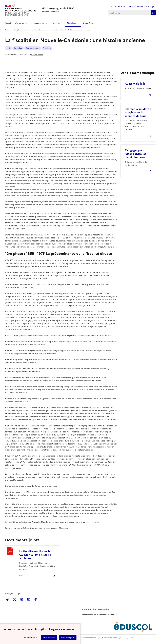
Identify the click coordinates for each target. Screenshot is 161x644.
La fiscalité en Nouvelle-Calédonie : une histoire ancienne (35, 555)
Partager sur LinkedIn (22, 599)
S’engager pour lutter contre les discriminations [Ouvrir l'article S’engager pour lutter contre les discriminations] (135, 154)
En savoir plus (30, 637)
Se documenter (38, 23)
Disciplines (72, 23)
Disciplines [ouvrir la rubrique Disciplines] (18, 30)
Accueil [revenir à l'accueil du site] (8, 30)
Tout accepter (68, 637)
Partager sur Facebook (8, 599)
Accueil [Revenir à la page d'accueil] (8, 23)
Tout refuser (49, 637)
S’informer (20, 23)
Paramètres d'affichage (113, 638)
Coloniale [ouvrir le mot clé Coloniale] (18, 48)
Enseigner (56, 23)
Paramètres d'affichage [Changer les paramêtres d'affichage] (143, 6)
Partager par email (29, 599)
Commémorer (89, 23)
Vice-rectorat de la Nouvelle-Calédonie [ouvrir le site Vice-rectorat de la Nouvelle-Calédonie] (99, 615)
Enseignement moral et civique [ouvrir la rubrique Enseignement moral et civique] (36, 30)
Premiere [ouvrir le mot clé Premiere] (47, 48)
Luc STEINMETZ (37, 55)
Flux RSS (132, 638)
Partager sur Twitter (15, 599)
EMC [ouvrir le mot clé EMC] (8, 48)
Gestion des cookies (88, 638)
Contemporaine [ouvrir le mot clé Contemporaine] (33, 48)
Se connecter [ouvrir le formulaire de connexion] (120, 6)
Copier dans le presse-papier (36, 599)
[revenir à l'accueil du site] (58, 8)
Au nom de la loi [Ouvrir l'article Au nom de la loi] (135, 84)
